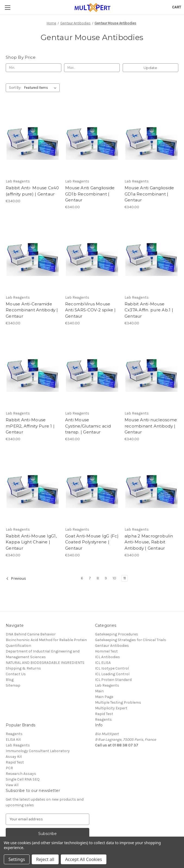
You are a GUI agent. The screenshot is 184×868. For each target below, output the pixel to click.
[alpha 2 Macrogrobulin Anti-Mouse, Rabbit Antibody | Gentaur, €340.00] (151, 488)
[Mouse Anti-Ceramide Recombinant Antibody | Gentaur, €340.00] (33, 256)
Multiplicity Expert (111, 708)
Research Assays (21, 774)
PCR (9, 768)
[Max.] (92, 68)
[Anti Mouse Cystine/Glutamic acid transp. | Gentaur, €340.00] (92, 372)
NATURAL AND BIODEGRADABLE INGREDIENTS (45, 663)
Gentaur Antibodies (112, 646)
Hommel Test (106, 651)
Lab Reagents (107, 685)
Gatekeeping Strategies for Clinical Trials (131, 640)
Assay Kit (14, 757)
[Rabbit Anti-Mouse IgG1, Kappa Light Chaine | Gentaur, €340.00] (33, 488)
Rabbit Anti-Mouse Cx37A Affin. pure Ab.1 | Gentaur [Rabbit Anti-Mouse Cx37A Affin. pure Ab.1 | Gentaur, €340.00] (149, 310)
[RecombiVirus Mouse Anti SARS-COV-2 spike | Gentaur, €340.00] (92, 256)
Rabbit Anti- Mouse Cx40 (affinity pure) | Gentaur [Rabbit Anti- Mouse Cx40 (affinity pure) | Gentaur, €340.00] (32, 191)
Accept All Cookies (84, 859)
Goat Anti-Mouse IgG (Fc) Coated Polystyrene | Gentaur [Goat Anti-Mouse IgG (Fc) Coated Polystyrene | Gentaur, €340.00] (92, 542)
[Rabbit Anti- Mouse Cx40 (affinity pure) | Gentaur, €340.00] (33, 140)
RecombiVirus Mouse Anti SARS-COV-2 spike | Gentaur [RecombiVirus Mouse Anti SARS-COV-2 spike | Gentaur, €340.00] (91, 310)
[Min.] (34, 68)
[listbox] (41, 88)
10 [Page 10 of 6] (114, 578)
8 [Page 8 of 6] (98, 578)
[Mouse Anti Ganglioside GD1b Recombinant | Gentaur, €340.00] (92, 140)
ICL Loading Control (112, 674)
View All (12, 785)
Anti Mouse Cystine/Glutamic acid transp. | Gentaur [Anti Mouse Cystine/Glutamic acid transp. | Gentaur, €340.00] (88, 426)
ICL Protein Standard (113, 680)
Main (99, 691)
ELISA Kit (13, 740)
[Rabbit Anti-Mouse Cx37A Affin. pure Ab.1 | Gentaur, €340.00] (151, 256)
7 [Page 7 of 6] (90, 578)
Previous (16, 579)
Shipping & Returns (23, 668)
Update (150, 68)
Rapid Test (104, 714)
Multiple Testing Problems (118, 702)
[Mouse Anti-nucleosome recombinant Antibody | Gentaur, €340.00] (151, 372)
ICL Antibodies (107, 657)
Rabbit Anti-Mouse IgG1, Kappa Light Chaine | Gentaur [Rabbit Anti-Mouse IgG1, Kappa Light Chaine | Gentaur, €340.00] (31, 542)
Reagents (103, 719)
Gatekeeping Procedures (117, 634)
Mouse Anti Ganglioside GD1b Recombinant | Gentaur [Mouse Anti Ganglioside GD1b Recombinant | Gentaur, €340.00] (90, 194)
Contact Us (16, 674)
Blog (10, 680)
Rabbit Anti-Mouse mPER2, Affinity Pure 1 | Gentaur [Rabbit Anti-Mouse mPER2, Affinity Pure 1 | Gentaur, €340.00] (30, 426)
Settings (17, 859)
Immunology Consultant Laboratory (38, 751)
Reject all (45, 859)
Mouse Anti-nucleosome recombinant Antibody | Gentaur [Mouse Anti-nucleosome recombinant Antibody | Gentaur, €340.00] (151, 426)
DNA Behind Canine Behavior (31, 634)
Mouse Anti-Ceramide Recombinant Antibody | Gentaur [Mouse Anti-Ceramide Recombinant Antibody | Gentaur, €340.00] (32, 310)
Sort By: (15, 88)
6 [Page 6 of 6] (82, 578)
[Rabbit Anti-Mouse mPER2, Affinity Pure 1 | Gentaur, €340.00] (33, 372)
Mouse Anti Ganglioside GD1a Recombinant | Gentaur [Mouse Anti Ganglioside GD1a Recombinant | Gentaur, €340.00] (149, 194)
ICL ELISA (103, 663)
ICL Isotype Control (112, 668)
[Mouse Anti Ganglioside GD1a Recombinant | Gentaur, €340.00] (151, 140)
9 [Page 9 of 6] (106, 578)
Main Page (104, 697)
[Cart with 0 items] (177, 7)
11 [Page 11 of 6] (125, 578)
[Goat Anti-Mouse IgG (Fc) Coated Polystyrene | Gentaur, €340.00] (92, 488)
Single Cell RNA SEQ (23, 779)
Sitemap (13, 685)
